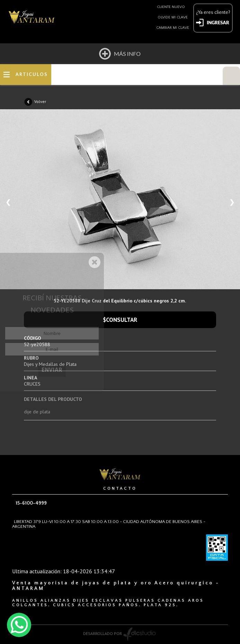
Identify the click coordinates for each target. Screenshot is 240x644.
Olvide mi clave (173, 17)
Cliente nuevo (171, 7)
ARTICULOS (32, 75)
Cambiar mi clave (173, 28)
